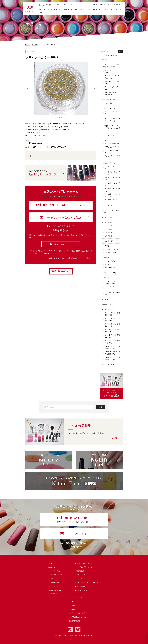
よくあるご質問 (82, 590)
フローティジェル (109, 100)
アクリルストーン (111, 229)
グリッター (108, 233)
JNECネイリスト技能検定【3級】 (112, 331)
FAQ (88, 9)
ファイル (108, 264)
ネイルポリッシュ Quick (111, 201)
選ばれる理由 (79, 9)
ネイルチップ (108, 241)
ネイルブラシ (108, 217)
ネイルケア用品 (110, 261)
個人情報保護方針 (75, 621)
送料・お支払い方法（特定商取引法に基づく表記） (70, 258)
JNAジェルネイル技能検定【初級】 (112, 314)
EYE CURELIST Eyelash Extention (111, 282)
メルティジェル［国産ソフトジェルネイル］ (112, 66)
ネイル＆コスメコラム (76, 598)
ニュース (110, 5)
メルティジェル (56, 571)
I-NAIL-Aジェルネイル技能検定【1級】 (112, 358)
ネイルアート (108, 222)
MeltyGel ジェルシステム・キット (112, 77)
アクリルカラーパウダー (112, 157)
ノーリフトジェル (56, 575)
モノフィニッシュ (109, 108)
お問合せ (119, 5)
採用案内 (102, 5)
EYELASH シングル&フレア (112, 293)
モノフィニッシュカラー (112, 112)
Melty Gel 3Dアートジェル (113, 71)
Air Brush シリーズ (111, 249)
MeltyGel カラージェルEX (112, 88)
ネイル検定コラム (56, 586)
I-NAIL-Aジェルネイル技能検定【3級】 (112, 347)
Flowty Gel (109, 103)
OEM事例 (54, 594)
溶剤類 (53, 579)
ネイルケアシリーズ (112, 205)
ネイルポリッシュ (109, 163)
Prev (28, 89)
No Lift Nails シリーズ (113, 144)
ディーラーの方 (116, 9)
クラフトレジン (109, 135)
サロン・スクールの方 (100, 9)
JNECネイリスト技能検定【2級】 (112, 336)
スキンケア (107, 299)
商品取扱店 (80, 571)
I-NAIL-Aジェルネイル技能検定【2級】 (112, 353)
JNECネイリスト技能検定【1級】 (112, 342)
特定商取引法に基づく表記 (78, 617)
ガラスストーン (110, 236)
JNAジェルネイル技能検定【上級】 (112, 325)
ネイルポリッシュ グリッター (113, 190)
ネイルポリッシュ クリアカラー (113, 173)
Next (94, 89)
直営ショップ (81, 575)
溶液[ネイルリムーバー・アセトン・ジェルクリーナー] (112, 128)
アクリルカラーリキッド (112, 151)
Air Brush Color (110, 253)
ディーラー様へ (82, 579)
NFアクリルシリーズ (112, 147)
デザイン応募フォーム (85, 567)
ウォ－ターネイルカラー (112, 167)
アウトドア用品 (109, 364)
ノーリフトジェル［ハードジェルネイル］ (112, 120)
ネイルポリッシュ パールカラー (113, 179)
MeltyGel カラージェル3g (112, 82)
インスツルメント (111, 268)
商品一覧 (42, 9)
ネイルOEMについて (56, 590)
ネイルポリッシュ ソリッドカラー (113, 184)
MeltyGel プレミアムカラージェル (112, 94)
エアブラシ (107, 246)
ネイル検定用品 (109, 309)
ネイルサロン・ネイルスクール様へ (88, 583)
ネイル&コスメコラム (67, 5)
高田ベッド (107, 304)
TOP (51, 563)
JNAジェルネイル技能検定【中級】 (112, 319)
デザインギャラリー (83, 563)
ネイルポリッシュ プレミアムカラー (113, 195)
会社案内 (94, 5)
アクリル (106, 140)
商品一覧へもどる (60, 271)
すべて (106, 60)
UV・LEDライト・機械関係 (111, 211)
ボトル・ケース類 (109, 273)
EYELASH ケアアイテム (112, 288)
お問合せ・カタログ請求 (77, 613)
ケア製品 (106, 258)
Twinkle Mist (109, 226)
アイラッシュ (108, 278)
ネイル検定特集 (46, 5)
